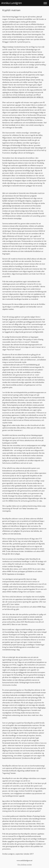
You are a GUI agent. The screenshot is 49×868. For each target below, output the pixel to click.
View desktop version (24, 865)
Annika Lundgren (12, 3)
